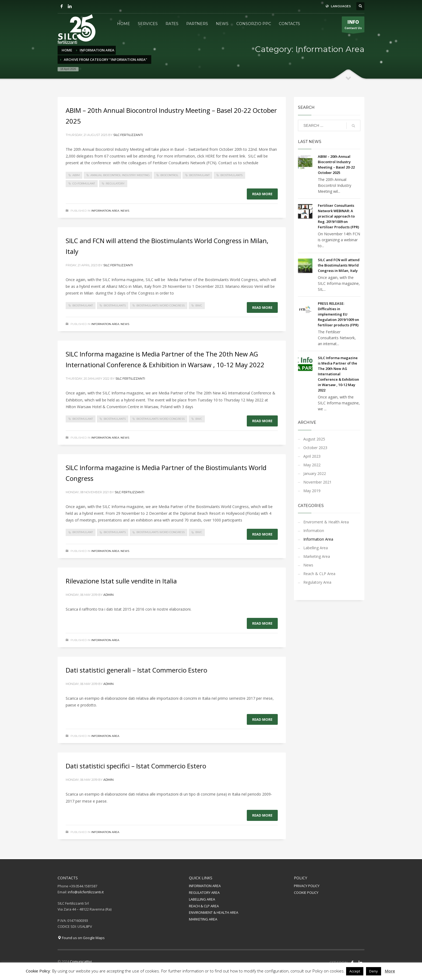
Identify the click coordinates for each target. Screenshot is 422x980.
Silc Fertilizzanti (128, 135)
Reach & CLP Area (319, 574)
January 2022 (315, 473)
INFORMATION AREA (205, 886)
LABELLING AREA (202, 899)
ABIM (76, 175)
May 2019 (312, 491)
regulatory (115, 183)
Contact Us (353, 26)
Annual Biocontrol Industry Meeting (120, 175)
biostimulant (199, 175)
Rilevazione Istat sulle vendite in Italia (121, 581)
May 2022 (312, 465)
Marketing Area (317, 556)
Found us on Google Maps (81, 938)
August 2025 (314, 439)
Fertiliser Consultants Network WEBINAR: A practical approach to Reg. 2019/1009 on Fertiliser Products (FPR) (338, 216)
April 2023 (312, 456)
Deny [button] (374, 971)
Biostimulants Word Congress (161, 305)
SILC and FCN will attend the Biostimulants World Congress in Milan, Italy (339, 265)
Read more (262, 194)
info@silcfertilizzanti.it (86, 892)
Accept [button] (355, 971)
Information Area (105, 211)
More (390, 971)
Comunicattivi (81, 961)
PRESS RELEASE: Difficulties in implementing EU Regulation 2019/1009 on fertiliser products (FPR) (338, 314)
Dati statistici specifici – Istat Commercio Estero (136, 766)
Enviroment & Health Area (326, 522)
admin (108, 595)
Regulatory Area (317, 582)
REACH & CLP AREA (204, 906)
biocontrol (169, 175)
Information (314, 531)
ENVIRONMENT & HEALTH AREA (214, 912)
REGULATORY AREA (204, 892)
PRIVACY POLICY (307, 886)
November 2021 (317, 482)
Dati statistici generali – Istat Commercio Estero (136, 670)
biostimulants (231, 175)
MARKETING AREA (203, 919)
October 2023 (315, 448)
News (125, 211)
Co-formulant (84, 183)
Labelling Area (316, 548)
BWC (199, 305)
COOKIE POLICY (306, 892)
